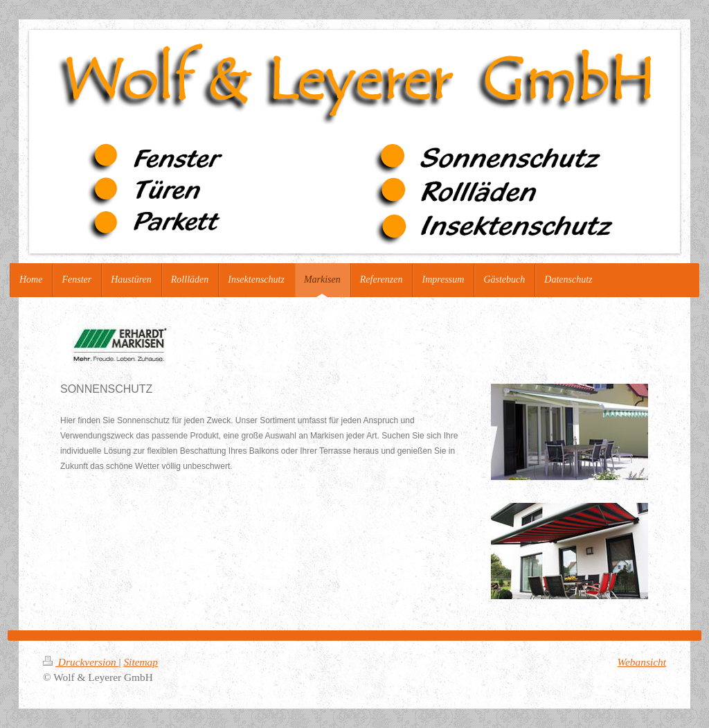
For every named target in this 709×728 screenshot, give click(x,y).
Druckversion (81, 662)
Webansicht (642, 662)
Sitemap (141, 662)
